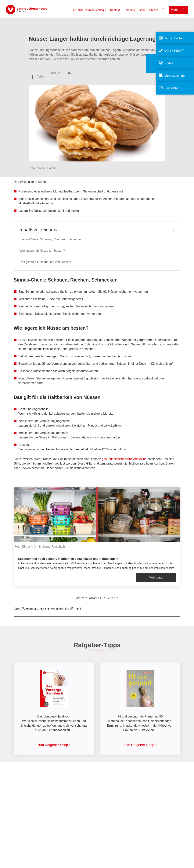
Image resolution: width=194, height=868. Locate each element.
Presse (154, 10)
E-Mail (169, 63)
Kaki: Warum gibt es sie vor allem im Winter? (47, 608)
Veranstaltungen (175, 76)
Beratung (129, 10)
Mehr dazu (156, 578)
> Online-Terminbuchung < (90, 10)
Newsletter (172, 88)
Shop (142, 10)
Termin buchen (174, 38)
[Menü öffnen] (179, 10)
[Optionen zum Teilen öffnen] (39, 77)
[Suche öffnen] (163, 10)
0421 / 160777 (174, 51)
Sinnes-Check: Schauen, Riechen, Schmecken (51, 239)
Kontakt (115, 10)
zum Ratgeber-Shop (53, 745)
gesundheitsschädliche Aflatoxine (124, 459)
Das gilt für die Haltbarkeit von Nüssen (45, 262)
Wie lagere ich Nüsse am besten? (42, 251)
